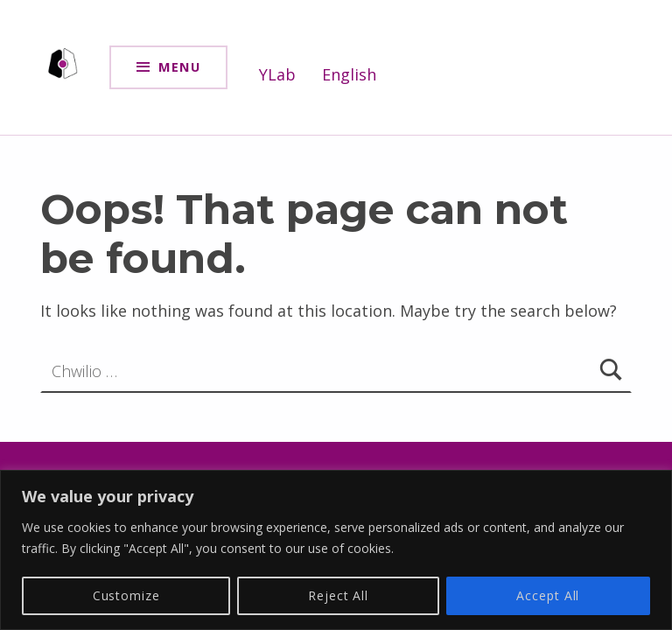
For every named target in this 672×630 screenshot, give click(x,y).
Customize (126, 595)
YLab (277, 74)
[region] (336, 550)
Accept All (548, 595)
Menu (179, 66)
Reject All (338, 595)
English (349, 74)
